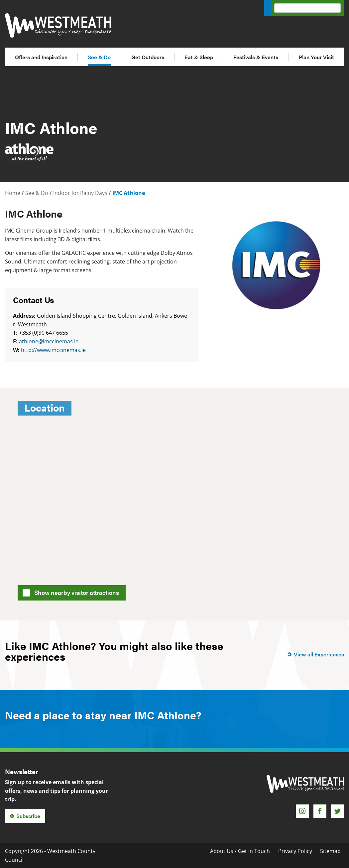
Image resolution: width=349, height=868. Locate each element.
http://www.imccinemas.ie (53, 350)
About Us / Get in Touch (240, 851)
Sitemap (330, 851)
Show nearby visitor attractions (73, 592)
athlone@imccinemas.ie (49, 341)
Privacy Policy (295, 851)
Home (13, 193)
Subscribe (28, 816)
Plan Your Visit (316, 57)
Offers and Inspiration (41, 57)
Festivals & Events (256, 57)
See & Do (99, 57)
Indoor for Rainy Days (80, 193)
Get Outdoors (148, 57)
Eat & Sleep (199, 57)
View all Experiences (319, 654)
